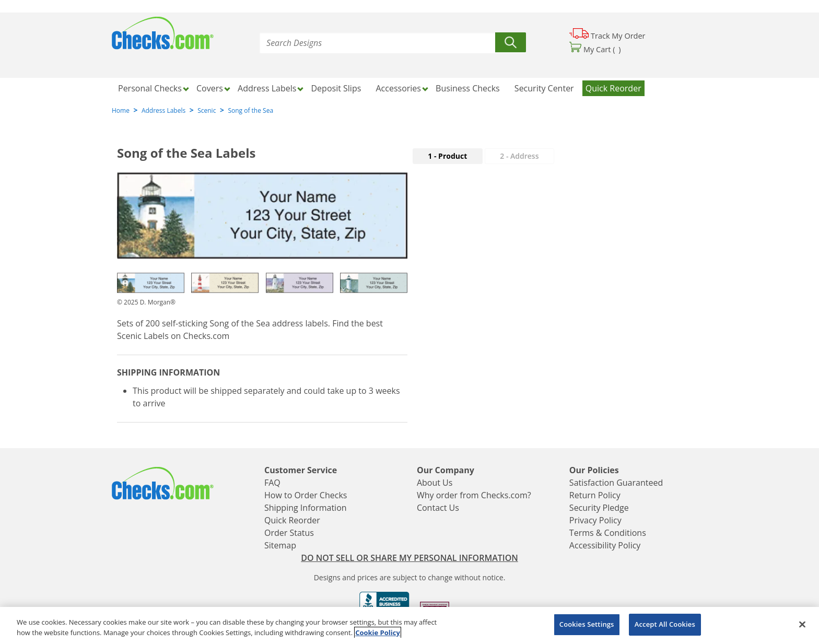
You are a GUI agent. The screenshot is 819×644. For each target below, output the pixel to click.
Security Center (544, 88)
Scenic (207, 110)
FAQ (272, 483)
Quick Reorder (613, 88)
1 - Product (447, 156)
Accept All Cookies (665, 624)
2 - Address (519, 156)
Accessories (398, 88)
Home (121, 110)
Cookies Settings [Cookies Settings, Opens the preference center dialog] (587, 624)
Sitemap (280, 545)
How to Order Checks (306, 495)
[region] (409, 625)
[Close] (802, 624)
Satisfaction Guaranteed (616, 483)
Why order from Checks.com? (474, 495)
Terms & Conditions (608, 533)
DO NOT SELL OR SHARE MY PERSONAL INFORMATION (409, 558)
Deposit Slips (336, 88)
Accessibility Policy (605, 545)
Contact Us (438, 508)
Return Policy (595, 495)
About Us (435, 483)
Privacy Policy (595, 520)
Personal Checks (150, 88)
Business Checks (468, 88)
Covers (210, 88)
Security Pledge (599, 508)
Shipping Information (306, 508)
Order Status (289, 533)
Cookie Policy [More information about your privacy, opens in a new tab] (378, 633)
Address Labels (267, 88)
